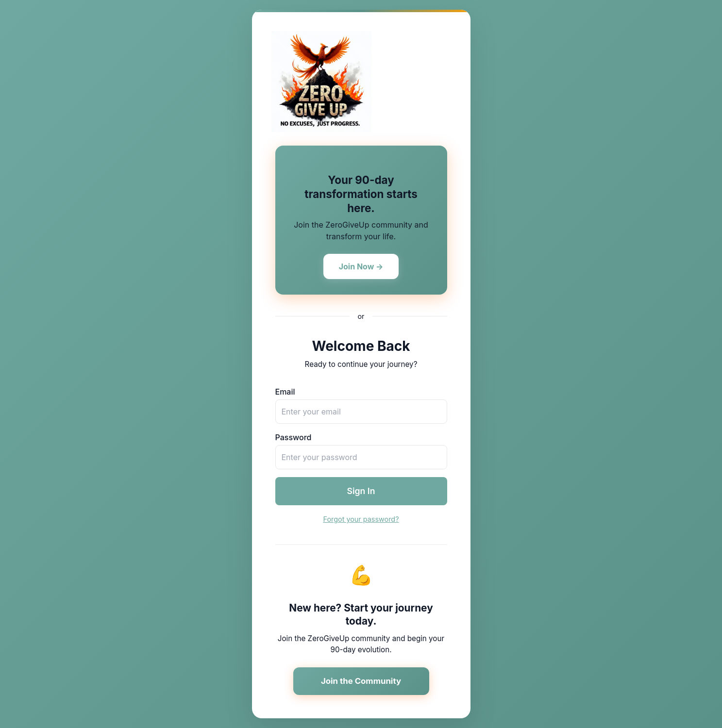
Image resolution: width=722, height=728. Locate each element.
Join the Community (361, 681)
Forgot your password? (361, 519)
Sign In (361, 491)
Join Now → (361, 266)
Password (294, 437)
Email (285, 392)
